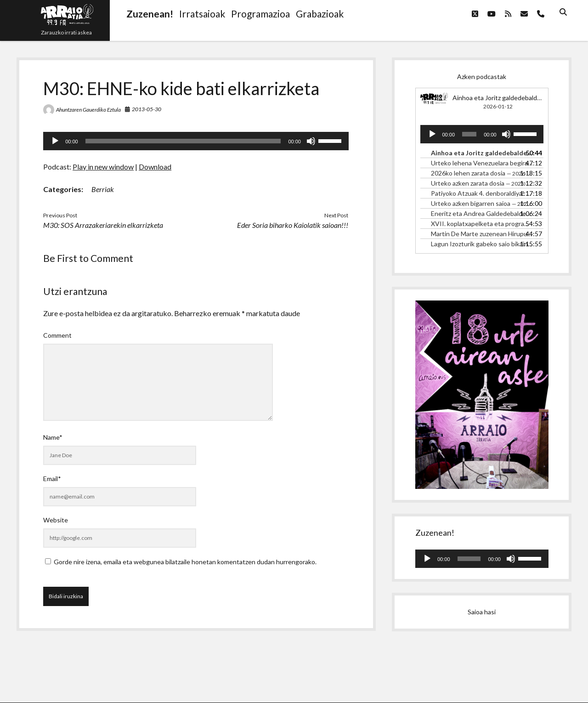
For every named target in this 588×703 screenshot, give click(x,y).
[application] (196, 141)
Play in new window (103, 167)
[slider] (183, 141)
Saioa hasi (482, 612)
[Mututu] (311, 141)
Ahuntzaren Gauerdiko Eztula (88, 110)
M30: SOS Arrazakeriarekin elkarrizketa (103, 225)
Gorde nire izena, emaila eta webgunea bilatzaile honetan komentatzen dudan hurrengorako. (185, 562)
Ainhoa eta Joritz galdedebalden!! (501, 98)
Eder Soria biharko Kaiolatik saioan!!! (293, 225)
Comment (57, 335)
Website (56, 520)
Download (155, 167)
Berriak (103, 189)
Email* (52, 479)
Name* (53, 437)
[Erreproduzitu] (55, 141)
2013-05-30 (147, 109)
